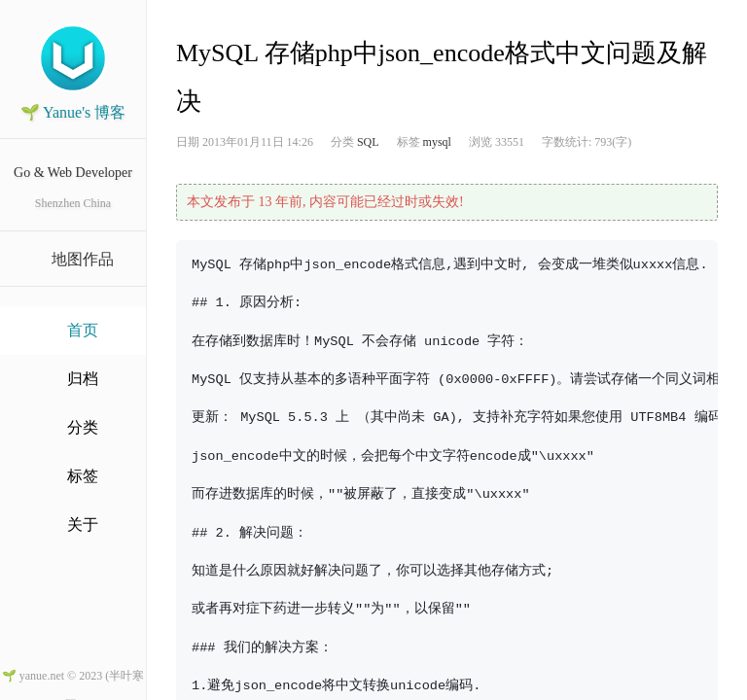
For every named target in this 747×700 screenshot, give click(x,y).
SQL (368, 142)
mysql (437, 142)
